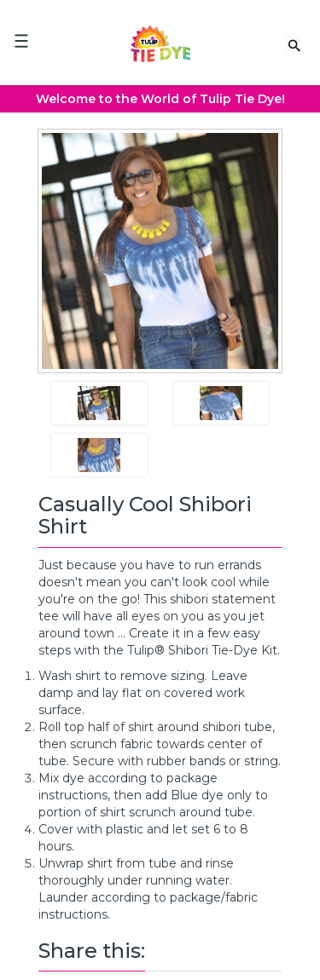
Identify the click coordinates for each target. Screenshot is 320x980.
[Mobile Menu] (21, 41)
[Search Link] (294, 44)
